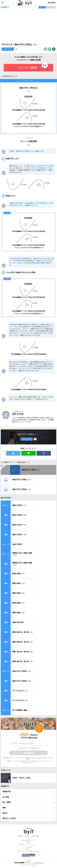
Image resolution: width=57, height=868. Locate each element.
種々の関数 (7, 802)
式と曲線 (6, 797)
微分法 (5, 813)
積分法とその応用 (9, 818)
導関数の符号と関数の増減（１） (22, 554)
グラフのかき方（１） (20, 691)
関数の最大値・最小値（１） (23, 632)
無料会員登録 (52, 3)
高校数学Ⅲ (5, 786)
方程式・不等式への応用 (21, 778)
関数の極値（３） (19, 593)
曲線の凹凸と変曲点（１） (31, 470)
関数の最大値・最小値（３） (23, 652)
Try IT (29, 3)
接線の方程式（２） (20, 515)
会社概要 (29, 843)
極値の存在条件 (18, 622)
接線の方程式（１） (20, 505)
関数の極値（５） (19, 613)
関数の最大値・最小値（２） (23, 642)
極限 (4, 808)
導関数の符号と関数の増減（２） (22, 564)
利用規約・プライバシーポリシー (34, 758)
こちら (24, 763)
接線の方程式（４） (20, 535)
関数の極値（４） (19, 603)
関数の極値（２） (19, 583)
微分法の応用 (6, 498)
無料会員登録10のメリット (28, 840)
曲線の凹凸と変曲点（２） (22, 681)
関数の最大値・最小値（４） (23, 661)
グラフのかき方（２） (20, 700)
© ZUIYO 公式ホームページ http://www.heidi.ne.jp (29, 862)
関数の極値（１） (19, 574)
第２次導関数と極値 (20, 710)
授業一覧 (29, 849)
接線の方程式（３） (20, 525)
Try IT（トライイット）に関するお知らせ (28, 852)
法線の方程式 (17, 544)
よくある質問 (29, 847)
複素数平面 (7, 792)
